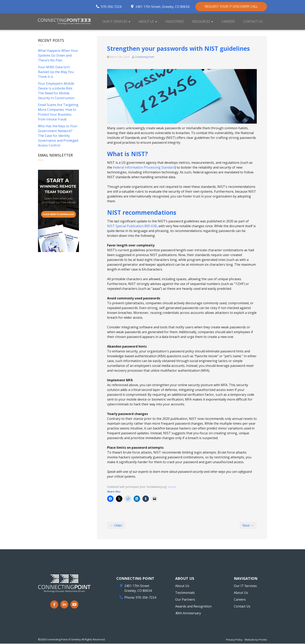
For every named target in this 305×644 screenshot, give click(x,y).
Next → (248, 526)
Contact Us (253, 22)
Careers (228, 22)
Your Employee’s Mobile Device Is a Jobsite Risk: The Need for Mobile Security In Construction (56, 91)
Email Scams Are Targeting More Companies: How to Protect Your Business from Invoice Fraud (58, 112)
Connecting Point (144, 57)
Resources (203, 22)
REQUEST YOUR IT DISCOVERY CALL (230, 7)
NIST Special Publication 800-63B (132, 226)
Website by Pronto (256, 640)
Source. (172, 487)
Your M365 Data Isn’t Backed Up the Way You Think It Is (56, 72)
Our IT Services (116, 22)
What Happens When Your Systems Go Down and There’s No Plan (58, 56)
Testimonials (185, 593)
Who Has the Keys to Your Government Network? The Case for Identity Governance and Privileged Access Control (58, 136)
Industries (175, 22)
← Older (116, 526)
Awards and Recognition (193, 607)
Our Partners (185, 600)
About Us (148, 22)
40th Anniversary (188, 613)
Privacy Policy (234, 640)
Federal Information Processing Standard (144, 168)
